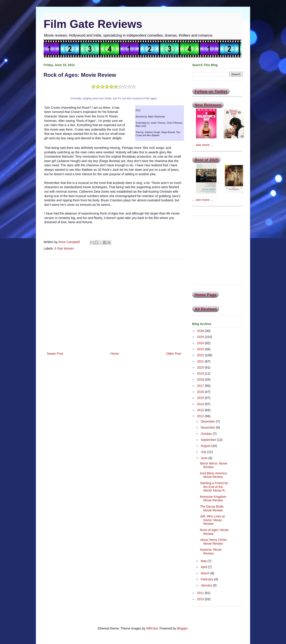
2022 (201, 355)
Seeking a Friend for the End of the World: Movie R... (214, 487)
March (205, 573)
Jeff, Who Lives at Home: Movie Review (212, 520)
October (207, 434)
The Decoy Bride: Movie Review (212, 508)
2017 (201, 386)
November (208, 427)
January (207, 585)
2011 (201, 593)
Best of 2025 (206, 160)
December (208, 421)
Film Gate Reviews (93, 24)
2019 (201, 373)
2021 (201, 361)
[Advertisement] (114, 304)
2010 (201, 599)
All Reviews (206, 309)
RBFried (152, 628)
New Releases (208, 105)
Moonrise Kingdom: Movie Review (213, 499)
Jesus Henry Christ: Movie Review (214, 542)
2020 (201, 367)
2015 (201, 398)
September (209, 440)
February (207, 579)
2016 (201, 392)
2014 (201, 404)
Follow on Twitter (211, 92)
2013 (201, 410)
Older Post (174, 354)
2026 (201, 331)
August (206, 446)
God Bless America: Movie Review (214, 475)
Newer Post (55, 354)
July (204, 452)
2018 (201, 379)
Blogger (182, 628)
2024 (201, 343)
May (204, 561)
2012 (201, 416)
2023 (201, 349)
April (204, 567)
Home (115, 354)
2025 (201, 337)
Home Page (206, 295)
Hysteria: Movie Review (211, 551)
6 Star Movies (64, 248)
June (204, 458)
